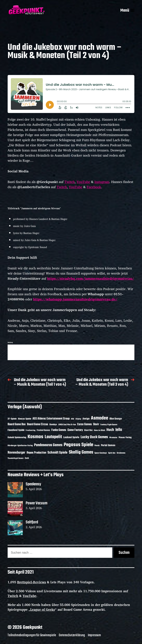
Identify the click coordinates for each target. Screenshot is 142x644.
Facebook (94, 187)
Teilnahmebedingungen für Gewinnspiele (32, 635)
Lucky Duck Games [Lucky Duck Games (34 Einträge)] (94, 437)
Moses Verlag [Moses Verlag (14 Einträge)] (125, 437)
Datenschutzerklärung (72, 635)
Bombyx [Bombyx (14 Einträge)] (53, 425)
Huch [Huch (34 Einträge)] (110, 430)
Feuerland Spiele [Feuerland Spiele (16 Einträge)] (16, 430)
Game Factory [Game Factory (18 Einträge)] (75, 430)
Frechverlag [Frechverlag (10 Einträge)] (31, 430)
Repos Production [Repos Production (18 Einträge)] (36, 453)
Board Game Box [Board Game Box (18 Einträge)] (17, 424)
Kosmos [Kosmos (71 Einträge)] (35, 437)
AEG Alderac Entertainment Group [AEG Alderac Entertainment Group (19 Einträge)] (51, 419)
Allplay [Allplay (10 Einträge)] (78, 419)
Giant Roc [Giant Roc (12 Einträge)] (88, 430)
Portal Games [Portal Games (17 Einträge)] (108, 445)
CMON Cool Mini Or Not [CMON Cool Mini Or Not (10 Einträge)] (67, 425)
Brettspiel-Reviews (32, 582)
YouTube (83, 182)
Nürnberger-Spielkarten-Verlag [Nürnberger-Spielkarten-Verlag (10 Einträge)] (20, 446)
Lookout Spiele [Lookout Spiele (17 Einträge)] (71, 437)
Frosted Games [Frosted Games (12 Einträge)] (43, 430)
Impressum (94, 635)
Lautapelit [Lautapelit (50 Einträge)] (53, 437)
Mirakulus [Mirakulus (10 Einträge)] (113, 438)
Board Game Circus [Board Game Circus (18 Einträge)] (38, 424)
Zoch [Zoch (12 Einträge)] (27, 458)
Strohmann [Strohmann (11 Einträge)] (121, 453)
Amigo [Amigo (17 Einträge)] (86, 419)
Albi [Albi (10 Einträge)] (73, 419)
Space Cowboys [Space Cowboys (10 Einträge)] (101, 453)
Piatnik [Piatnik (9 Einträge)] (97, 446)
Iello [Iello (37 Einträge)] (119, 430)
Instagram (102, 182)
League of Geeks (43, 609)
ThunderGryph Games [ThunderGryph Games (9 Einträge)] (15, 458)
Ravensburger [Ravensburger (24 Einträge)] (16, 453)
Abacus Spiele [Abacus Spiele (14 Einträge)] (25, 419)
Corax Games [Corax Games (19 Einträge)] (84, 424)
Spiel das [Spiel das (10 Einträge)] (112, 453)
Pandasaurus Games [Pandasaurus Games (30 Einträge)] (48, 445)
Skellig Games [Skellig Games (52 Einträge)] (81, 452)
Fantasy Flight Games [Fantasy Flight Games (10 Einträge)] (109, 425)
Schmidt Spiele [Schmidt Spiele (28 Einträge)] (58, 453)
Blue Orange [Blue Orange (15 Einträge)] (116, 419)
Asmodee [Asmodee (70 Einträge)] (100, 418)
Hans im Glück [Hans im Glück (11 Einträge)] (100, 430)
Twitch (70, 182)
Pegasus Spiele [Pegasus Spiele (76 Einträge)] (78, 445)
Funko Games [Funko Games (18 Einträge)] (59, 430)
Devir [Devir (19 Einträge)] (96, 424)
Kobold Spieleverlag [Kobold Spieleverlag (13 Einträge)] (17, 438)
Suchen (124, 553)
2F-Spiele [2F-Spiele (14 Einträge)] (12, 419)
